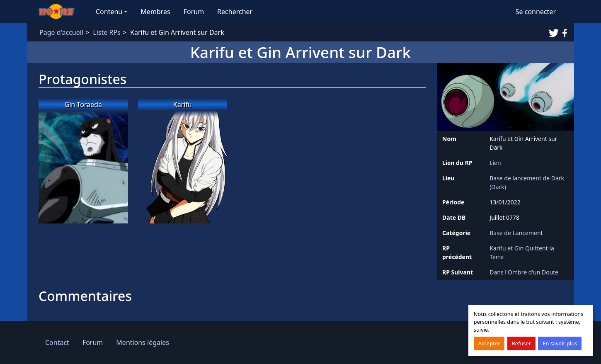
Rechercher (235, 12)
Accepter (489, 343)
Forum (194, 12)
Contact (57, 342)
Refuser (521, 343)
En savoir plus (560, 343)
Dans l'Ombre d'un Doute (524, 272)
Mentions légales (143, 342)
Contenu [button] (109, 12)
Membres (155, 12)
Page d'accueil (61, 32)
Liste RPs (107, 32)
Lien (495, 163)
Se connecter (536, 12)
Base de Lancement (516, 233)
